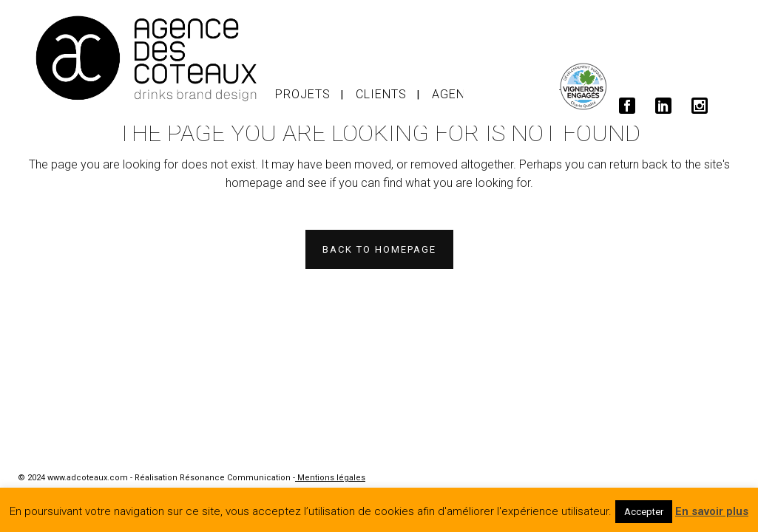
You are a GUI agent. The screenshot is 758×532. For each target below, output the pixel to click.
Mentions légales (330, 478)
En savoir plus (712, 511)
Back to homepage (379, 249)
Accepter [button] (644, 512)
